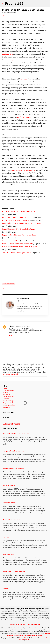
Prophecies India (8, 403)
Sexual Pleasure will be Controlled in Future (19, 229)
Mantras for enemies (9, 503)
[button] (3, 16)
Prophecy (6, 399)
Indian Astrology (8, 401)
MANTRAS (6, 589)
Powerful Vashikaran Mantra (12, 520)
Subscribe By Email (12, 424)
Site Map (28, 640)
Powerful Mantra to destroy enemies (14, 571)
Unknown (12, 326)
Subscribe (37, 624)
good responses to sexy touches (23, 170)
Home (5, 388)
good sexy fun (8, 54)
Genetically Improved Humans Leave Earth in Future (22, 223)
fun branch (24, 79)
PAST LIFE (6, 537)
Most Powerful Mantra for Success (13, 468)
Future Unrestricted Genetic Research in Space (20, 247)
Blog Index (6, 407)
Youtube (30, 624)
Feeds (12, 624)
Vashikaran (7, 394)
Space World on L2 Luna (11, 241)
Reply (10, 335)
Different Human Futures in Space (15, 217)
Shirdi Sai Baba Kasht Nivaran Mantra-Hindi (16, 434)
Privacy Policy (44, 638)
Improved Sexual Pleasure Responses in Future (20, 235)
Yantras (5, 392)
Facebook (24, 624)
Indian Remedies (8, 397)
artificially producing (25, 117)
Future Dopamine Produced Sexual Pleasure (18, 211)
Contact (22, 640)
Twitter (17, 624)
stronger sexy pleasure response (20, 60)
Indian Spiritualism (9, 405)
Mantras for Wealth (9, 554)
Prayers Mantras (8, 390)
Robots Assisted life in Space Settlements (17, 244)
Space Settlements (9, 284)
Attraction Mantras (9, 485)
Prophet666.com (29, 304)
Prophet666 (14, 3)
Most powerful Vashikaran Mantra (13, 451)
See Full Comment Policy (11, 374)
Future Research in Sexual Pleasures (16, 220)
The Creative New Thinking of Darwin (16, 253)
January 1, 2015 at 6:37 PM (23, 326)
